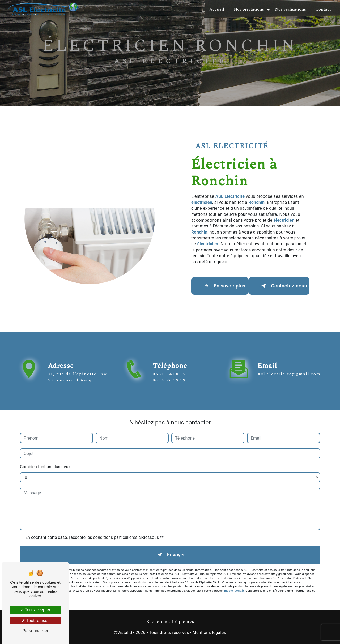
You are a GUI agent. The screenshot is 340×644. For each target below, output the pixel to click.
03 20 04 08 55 (169, 380)
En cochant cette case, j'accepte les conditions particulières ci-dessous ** (94, 537)
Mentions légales (209, 632)
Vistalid (125, 632)
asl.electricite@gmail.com (289, 368)
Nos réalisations (290, 9)
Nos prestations (249, 9)
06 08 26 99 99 (169, 386)
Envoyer (176, 555)
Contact (323, 9)
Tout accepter (35, 610)
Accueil (217, 9)
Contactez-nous (283, 286)
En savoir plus (224, 286)
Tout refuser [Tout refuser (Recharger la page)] (35, 621)
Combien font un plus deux (45, 467)
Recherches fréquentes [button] (170, 622)
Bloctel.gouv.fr (234, 591)
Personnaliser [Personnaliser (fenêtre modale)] (35, 631)
